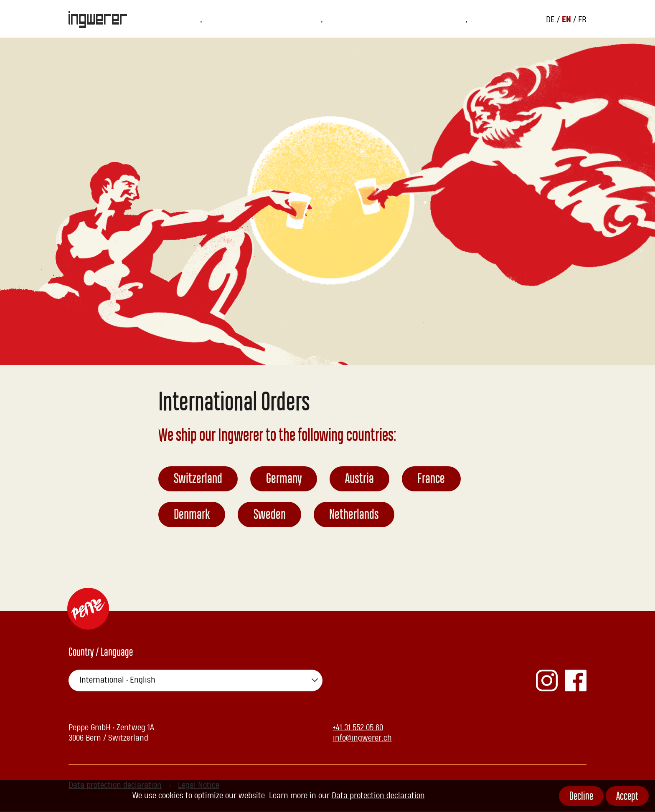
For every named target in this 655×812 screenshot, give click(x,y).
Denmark (192, 516)
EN (567, 19)
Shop (325, 19)
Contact (515, 19)
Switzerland (198, 480)
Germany (284, 480)
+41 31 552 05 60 (358, 728)
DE (551, 19)
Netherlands (355, 516)
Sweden (270, 516)
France (432, 480)
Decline (581, 797)
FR (582, 19)
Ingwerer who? (377, 19)
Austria (360, 480)
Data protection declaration (378, 796)
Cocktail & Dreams (453, 19)
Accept (627, 797)
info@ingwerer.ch (362, 739)
